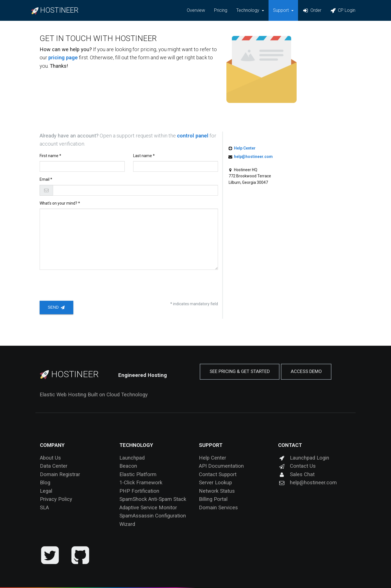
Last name (143, 156)
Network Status (217, 491)
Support (211, 445)
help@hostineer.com (253, 157)
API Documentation (221, 466)
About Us (50, 458)
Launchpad (132, 458)
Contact (290, 445)
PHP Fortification (139, 491)
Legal (46, 491)
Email (45, 179)
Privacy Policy (56, 499)
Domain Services (218, 507)
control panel (193, 136)
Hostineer (69, 374)
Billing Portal (213, 499)
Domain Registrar (60, 474)
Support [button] (281, 10)
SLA (44, 507)
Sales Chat (296, 474)
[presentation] (82, 285)
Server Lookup (215, 482)
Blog (45, 482)
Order (312, 11)
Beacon (128, 466)
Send (56, 307)
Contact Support (218, 474)
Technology (136, 445)
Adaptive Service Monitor (148, 507)
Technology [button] (248, 10)
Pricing (221, 10)
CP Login (343, 11)
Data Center (54, 466)
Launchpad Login (304, 458)
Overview (196, 10)
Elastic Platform (138, 474)
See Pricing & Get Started (240, 371)
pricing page (63, 57)
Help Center (245, 148)
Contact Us (297, 466)
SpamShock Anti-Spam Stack (153, 499)
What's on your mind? (59, 203)
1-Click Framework (141, 482)
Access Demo (306, 371)
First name (49, 156)
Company (52, 445)
